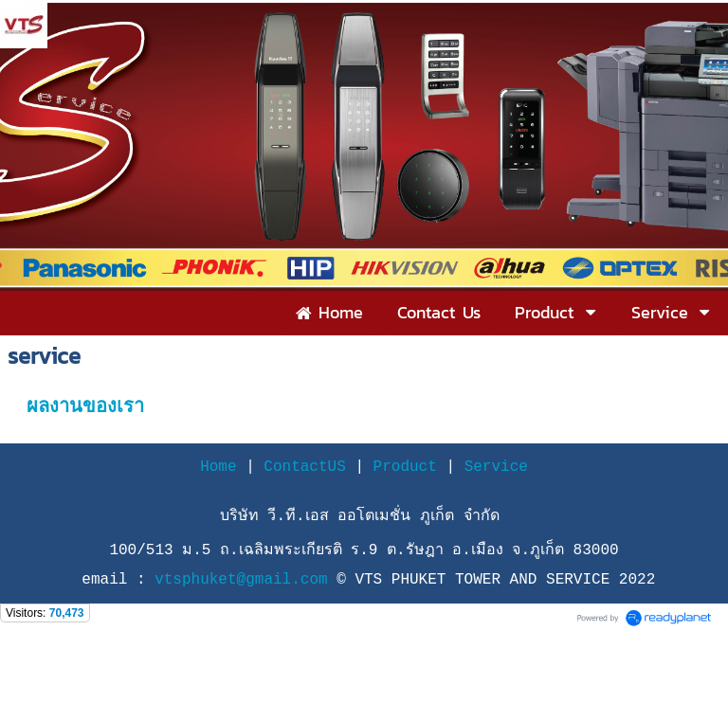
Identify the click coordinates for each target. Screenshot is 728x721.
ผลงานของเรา (85, 406)
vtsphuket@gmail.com (246, 580)
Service (496, 467)
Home (218, 467)
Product (405, 467)
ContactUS (304, 467)
